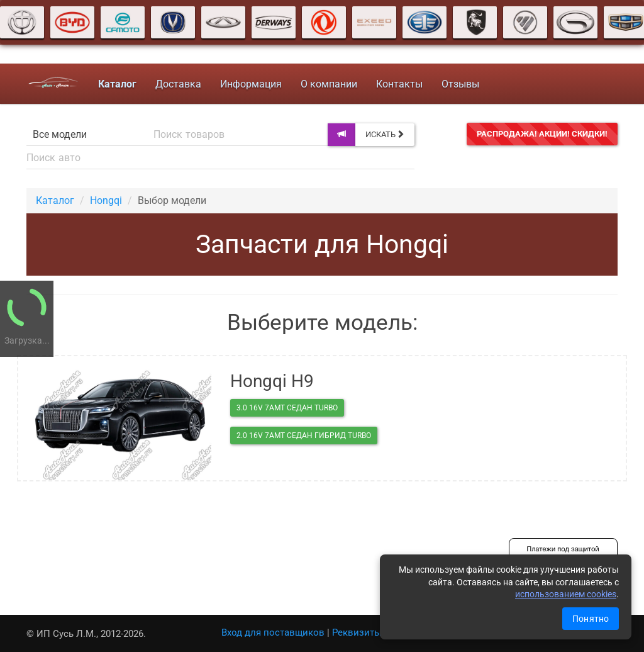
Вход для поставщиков (273, 632)
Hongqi (106, 200)
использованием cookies (566, 594)
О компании (327, 84)
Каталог (55, 200)
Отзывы (458, 84)
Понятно (591, 619)
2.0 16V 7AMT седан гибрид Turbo (304, 436)
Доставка (176, 84)
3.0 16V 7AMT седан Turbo (287, 408)
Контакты (397, 84)
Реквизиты (357, 632)
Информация (249, 84)
